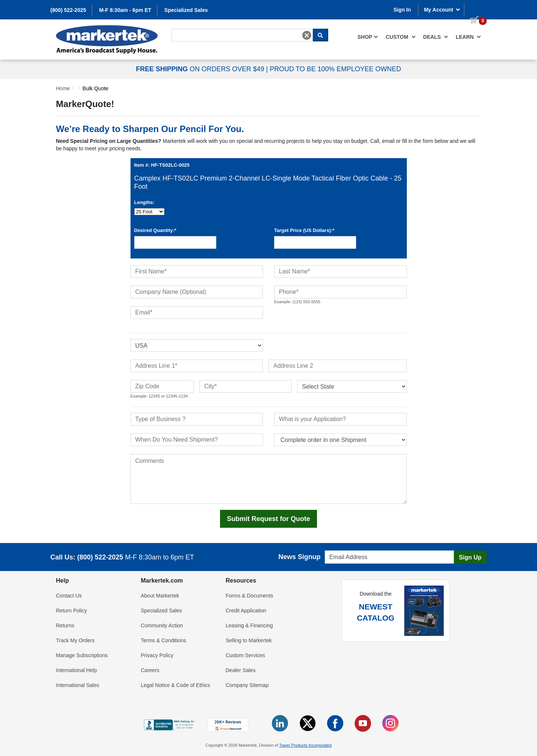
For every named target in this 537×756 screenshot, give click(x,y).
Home (63, 88)
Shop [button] (368, 37)
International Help (76, 670)
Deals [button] (436, 37)
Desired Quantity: (155, 230)
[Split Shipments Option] (340, 440)
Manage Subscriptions (82, 655)
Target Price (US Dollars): (304, 230)
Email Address (339, 548)
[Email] (197, 313)
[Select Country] (197, 345)
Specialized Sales (186, 10)
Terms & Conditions (164, 640)
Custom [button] (401, 37)
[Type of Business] (197, 419)
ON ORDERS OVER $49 (201, 69)
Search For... (185, 29)
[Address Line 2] (338, 366)
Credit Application (246, 611)
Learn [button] (468, 37)
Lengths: (145, 202)
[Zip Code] (162, 386)
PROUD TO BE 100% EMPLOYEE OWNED (335, 69)
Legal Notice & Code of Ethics (176, 685)
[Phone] (340, 292)
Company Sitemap (247, 685)
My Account (442, 10)
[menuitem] (368, 37)
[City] (246, 386)
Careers (150, 670)
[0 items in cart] (475, 9)
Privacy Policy (157, 655)
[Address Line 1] (197, 366)
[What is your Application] (340, 419)
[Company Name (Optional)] (197, 292)
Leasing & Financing (249, 625)
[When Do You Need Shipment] (197, 440)
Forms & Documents (249, 596)
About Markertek (160, 596)
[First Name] (197, 272)
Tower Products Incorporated (305, 745)
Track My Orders (75, 640)
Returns (65, 625)
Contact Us (69, 596)
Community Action (162, 625)
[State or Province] (352, 386)
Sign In (402, 10)
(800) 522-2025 (68, 10)
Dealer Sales (241, 670)
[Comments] (269, 479)
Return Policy (71, 611)
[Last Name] (340, 272)
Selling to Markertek (249, 640)
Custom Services (245, 655)
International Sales (78, 685)
